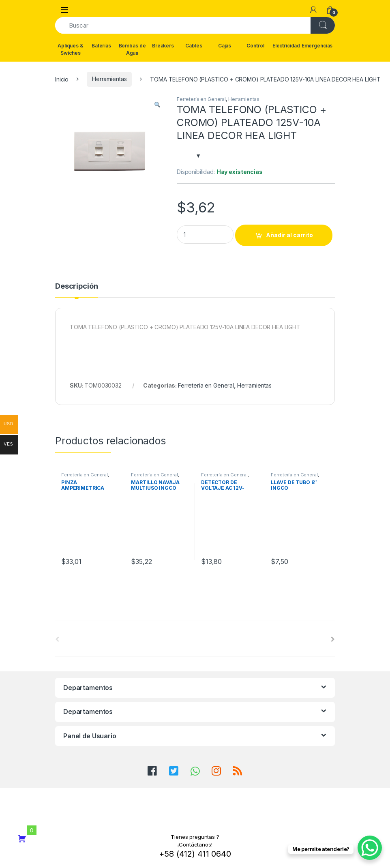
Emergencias (317, 46)
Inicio (62, 79)
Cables (194, 46)
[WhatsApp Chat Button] (370, 848)
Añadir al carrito (289, 235)
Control (255, 46)
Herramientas (109, 79)
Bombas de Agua (132, 49)
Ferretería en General (201, 99)
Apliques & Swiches (71, 49)
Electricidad (286, 46)
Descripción (76, 286)
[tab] (76, 290)
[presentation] (333, 639)
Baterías (101, 46)
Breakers (163, 46)
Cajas (225, 46)
